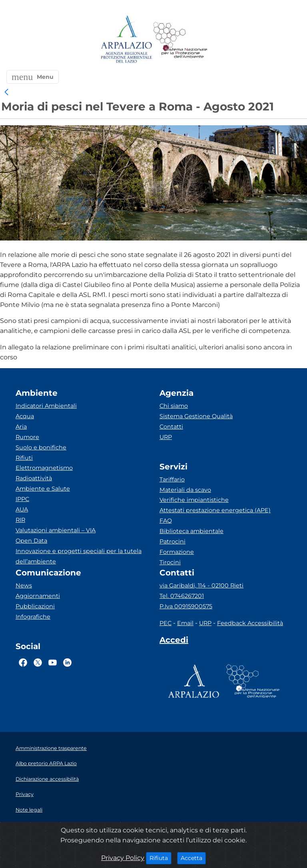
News (24, 585)
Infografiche (33, 617)
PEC (165, 623)
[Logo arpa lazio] (126, 40)
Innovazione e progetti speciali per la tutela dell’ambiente (79, 556)
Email (185, 623)
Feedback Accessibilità (250, 623)
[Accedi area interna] (174, 641)
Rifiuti (24, 458)
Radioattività (34, 478)
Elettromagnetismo (44, 468)
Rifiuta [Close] (160, 858)
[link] (6, 92)
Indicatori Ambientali (46, 406)
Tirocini (170, 562)
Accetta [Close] (193, 858)
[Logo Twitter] (38, 663)
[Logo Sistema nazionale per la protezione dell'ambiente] (180, 40)
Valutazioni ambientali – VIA (56, 530)
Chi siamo (174, 406)
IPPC (22, 499)
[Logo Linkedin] (67, 663)
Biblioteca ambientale (191, 531)
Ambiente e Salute (43, 489)
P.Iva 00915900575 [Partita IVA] (186, 606)
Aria (21, 427)
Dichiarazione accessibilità (47, 779)
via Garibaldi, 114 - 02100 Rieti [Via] (201, 585)
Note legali (29, 810)
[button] (33, 77)
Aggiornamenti (38, 596)
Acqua (25, 416)
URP (166, 437)
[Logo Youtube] (53, 663)
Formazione (177, 552)
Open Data (31, 541)
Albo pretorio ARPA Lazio (46, 763)
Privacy (25, 794)
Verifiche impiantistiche (194, 500)
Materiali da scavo (185, 490)
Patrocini (172, 541)
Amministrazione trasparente (51, 748)
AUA (22, 509)
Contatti (171, 427)
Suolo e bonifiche (41, 447)
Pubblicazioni (35, 606)
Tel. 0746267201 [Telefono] (182, 596)
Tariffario (172, 479)
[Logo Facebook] (23, 663)
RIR (20, 520)
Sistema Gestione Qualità (196, 416)
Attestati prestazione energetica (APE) (215, 510)
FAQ (166, 521)
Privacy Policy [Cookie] (123, 858)
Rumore (27, 437)
